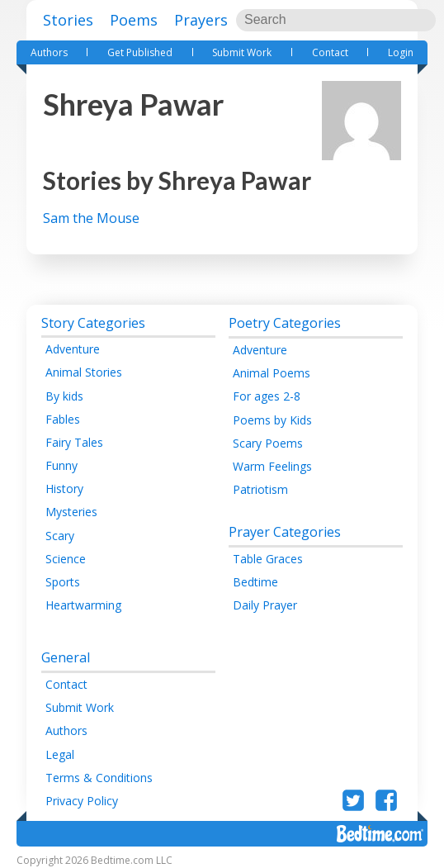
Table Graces (268, 559)
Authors (49, 52)
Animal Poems (272, 373)
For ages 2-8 (267, 396)
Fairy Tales (74, 442)
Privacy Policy (82, 801)
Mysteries (71, 512)
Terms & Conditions (99, 778)
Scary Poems (268, 443)
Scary (60, 536)
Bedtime (255, 582)
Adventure (73, 349)
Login (401, 52)
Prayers (201, 20)
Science (66, 559)
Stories (68, 20)
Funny (61, 465)
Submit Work (242, 52)
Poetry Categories (285, 323)
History (64, 489)
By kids (64, 396)
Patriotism (260, 489)
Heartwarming (83, 605)
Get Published (140, 52)
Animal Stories (84, 372)
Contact (330, 52)
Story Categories (93, 323)
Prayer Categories (285, 532)
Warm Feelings (272, 466)
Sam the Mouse (91, 218)
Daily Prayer (265, 605)
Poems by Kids (272, 420)
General (66, 657)
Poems (134, 20)
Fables (63, 419)
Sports (63, 582)
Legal (60, 754)
